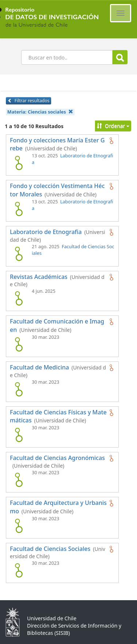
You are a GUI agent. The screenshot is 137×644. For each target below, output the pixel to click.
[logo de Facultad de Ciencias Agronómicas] (19, 480)
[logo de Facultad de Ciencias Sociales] (19, 570)
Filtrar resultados (28, 101)
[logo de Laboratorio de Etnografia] (19, 254)
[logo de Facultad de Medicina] (19, 389)
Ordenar (113, 126)
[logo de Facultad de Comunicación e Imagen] (19, 344)
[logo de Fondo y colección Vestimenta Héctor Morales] (19, 209)
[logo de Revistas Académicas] (19, 298)
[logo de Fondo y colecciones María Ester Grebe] (19, 163)
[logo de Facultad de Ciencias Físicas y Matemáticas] (19, 435)
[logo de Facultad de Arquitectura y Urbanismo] (19, 526)
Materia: (40, 112)
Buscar (120, 57)
